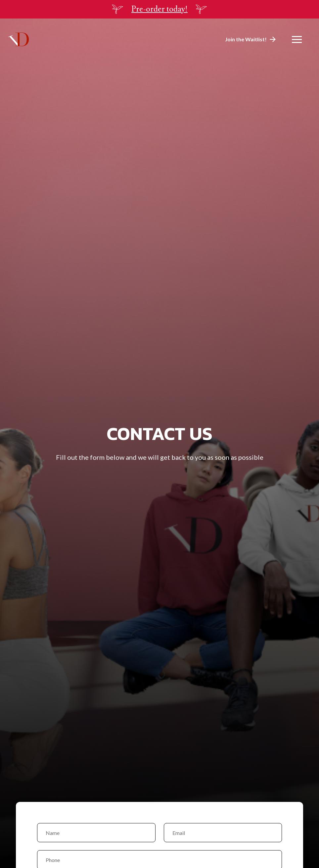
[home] (19, 39)
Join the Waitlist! (246, 39)
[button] (297, 39)
